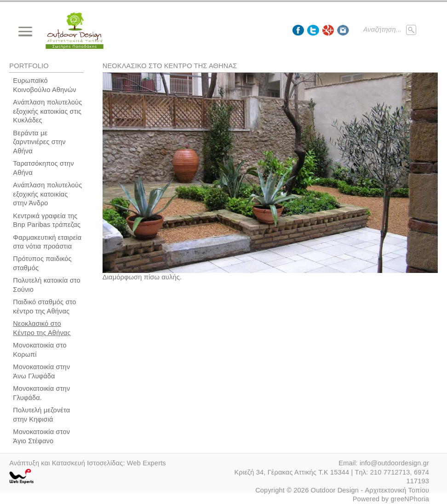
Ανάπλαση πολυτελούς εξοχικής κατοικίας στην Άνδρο (47, 194)
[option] (270, 185)
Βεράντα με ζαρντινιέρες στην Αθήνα (39, 142)
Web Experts (146, 463)
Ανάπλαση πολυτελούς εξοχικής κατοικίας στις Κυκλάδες (47, 111)
